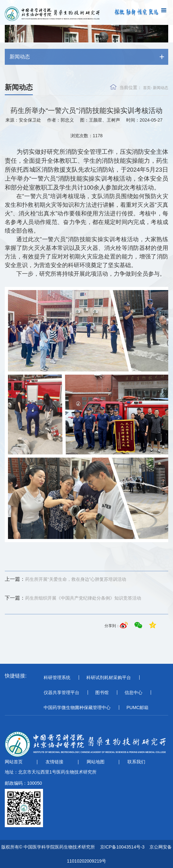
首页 (147, 88)
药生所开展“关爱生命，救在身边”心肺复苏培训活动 (65, 579)
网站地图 (96, 762)
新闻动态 (161, 88)
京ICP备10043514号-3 (122, 847)
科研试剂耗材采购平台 (109, 677)
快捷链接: (16, 676)
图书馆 (102, 692)
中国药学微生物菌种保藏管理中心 (77, 707)
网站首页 (14, 762)
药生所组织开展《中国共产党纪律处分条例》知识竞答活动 (73, 598)
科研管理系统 (57, 677)
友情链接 (54, 762)
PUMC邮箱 (137, 707)
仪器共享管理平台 (61, 692)
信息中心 (133, 692)
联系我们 (136, 762)
